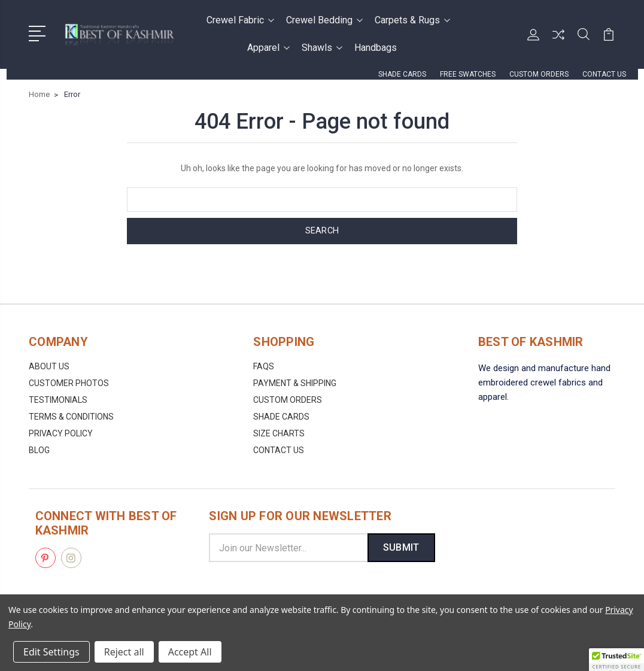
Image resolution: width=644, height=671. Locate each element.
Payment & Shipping (295, 383)
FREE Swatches (468, 74)
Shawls (322, 48)
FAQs (264, 366)
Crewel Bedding (324, 20)
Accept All (190, 652)
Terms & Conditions (71, 417)
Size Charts (279, 433)
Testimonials (58, 400)
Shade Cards (402, 74)
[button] (616, 660)
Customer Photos (69, 383)
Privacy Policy (61, 433)
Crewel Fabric (240, 20)
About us (49, 366)
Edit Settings (51, 652)
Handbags (376, 48)
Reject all (124, 652)
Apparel (268, 48)
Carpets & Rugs (412, 20)
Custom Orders (539, 74)
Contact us (604, 74)
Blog (39, 450)
